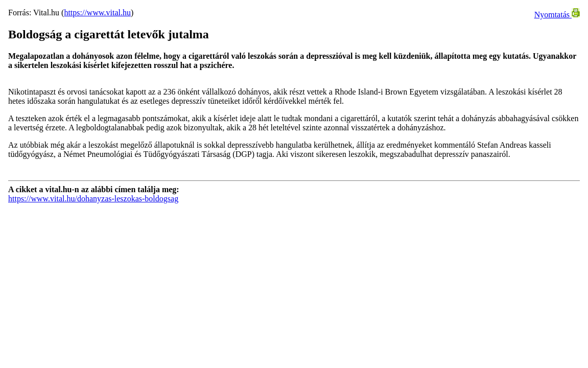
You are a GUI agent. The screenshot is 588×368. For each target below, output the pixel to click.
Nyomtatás (557, 15)
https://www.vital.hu (97, 13)
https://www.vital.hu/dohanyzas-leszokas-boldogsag (93, 199)
